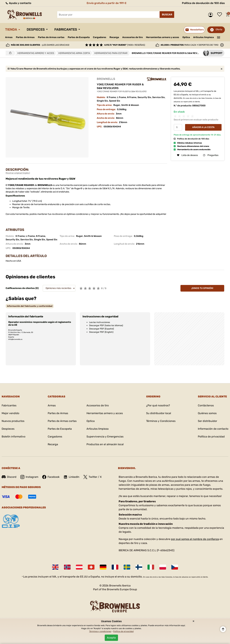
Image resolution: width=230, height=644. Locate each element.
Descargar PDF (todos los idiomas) (106, 325)
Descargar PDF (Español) (101, 329)
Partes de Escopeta (79, 37)
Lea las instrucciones (100, 322)
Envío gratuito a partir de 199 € (107, 3)
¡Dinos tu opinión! (202, 288)
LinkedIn (71, 477)
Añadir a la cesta (203, 127)
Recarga (114, 37)
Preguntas (211, 155)
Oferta (219, 30)
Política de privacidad (211, 437)
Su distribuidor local (159, 413)
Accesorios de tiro (132, 37)
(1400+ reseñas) (125, 45)
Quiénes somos (207, 413)
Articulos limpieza (203, 37)
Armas (9, 37)
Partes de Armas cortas (51, 37)
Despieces (36, 29)
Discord (9, 477)
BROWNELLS (106, 79)
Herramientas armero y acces (163, 37)
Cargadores (100, 37)
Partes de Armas (25, 37)
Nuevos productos (13, 421)
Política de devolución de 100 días (203, 3)
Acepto (111, 638)
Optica (186, 37)
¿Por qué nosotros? (158, 405)
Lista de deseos (220, 15)
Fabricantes (66, 29)
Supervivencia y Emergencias (105, 437)
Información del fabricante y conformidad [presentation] (30, 306)
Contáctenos (206, 405)
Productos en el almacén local (105, 444)
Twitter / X (92, 477)
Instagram (29, 477)
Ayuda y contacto (18, 3)
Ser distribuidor (207, 421)
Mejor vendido (10, 413)
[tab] (30, 306)
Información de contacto (213, 429)
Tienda (11, 29)
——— (219, 37)
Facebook (51, 477)
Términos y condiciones (100, 631)
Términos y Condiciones (161, 421)
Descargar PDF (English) (101, 332)
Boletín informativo (14, 437)
